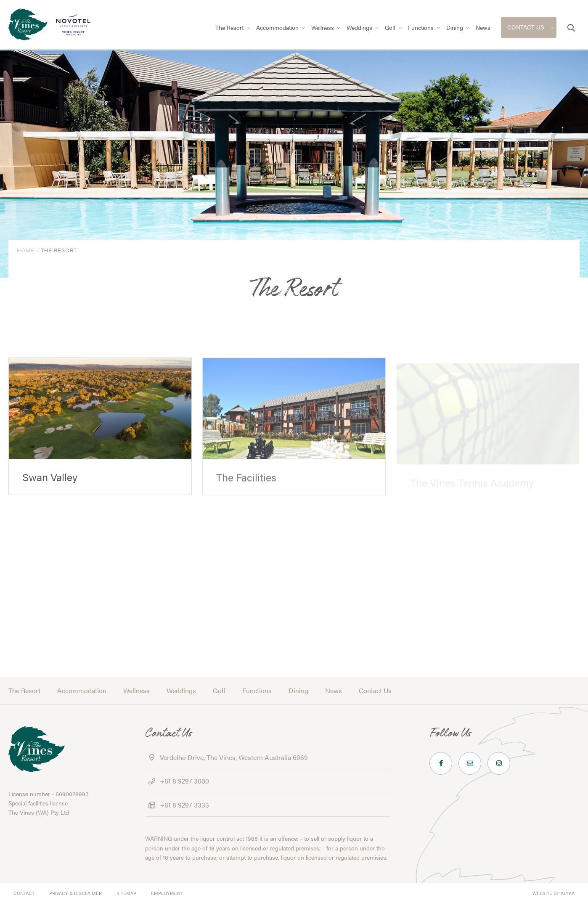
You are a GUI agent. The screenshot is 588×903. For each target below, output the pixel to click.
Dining (298, 690)
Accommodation (82, 690)
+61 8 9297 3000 (184, 781)
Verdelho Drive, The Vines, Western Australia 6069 (234, 757)
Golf (219, 690)
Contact (24, 893)
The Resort (24, 690)
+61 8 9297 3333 (184, 805)
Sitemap (126, 893)
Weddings (181, 690)
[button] (571, 28)
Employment (167, 893)
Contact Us (375, 690)
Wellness (136, 690)
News (334, 690)
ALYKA (568, 893)
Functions (257, 690)
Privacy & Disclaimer (75, 893)
